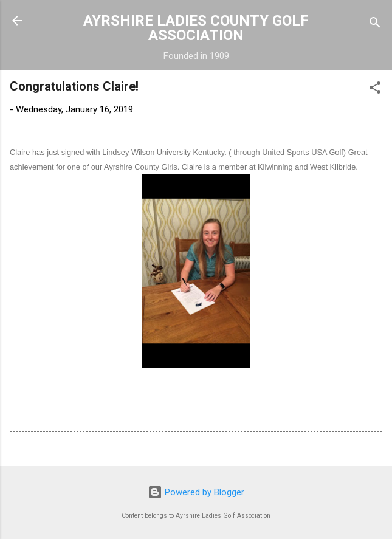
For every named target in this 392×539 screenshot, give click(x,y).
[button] (375, 90)
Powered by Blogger (196, 492)
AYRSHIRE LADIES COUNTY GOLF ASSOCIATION (196, 28)
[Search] (375, 25)
